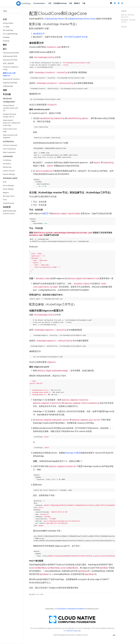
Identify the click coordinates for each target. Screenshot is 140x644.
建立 (5, 49)
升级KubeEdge (8, 86)
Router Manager (8, 189)
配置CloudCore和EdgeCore (9, 74)
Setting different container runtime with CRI (10, 108)
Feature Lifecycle (9, 171)
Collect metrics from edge (10, 130)
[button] (40, 3)
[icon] (111, 3)
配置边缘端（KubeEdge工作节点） (128, 21)
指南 (5, 90)
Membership (7, 167)
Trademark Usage (72, 631)
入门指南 (6, 27)
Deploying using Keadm (11, 53)
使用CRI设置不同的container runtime (10, 212)
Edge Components (9, 152)
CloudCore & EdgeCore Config (11, 68)
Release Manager (9, 174)
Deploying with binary (10, 60)
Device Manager (8, 186)
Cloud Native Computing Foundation (70, 609)
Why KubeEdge (8, 30)
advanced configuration (9, 100)
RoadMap (6, 37)
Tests (5, 200)
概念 (5, 45)
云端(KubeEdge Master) (55, 19)
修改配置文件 (39, 34)
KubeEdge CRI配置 (73, 453)
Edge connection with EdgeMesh (10, 136)
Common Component (10, 145)
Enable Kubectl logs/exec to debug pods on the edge (12, 123)
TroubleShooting (8, 203)
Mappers (6, 193)
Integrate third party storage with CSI (10, 115)
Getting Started (8, 23)
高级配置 (7, 207)
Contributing (7, 160)
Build (5, 182)
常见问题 (7, 94)
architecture (8, 141)
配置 (46, 213)
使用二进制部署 (8, 63)
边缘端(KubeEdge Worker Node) (82, 19)
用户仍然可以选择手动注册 (76, 37)
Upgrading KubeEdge (10, 83)
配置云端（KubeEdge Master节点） (128, 16)
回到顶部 (124, 27)
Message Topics (9, 196)
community (8, 156)
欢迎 (5, 19)
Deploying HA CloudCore (11, 79)
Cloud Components (9, 149)
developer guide (10, 178)
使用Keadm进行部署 (10, 56)
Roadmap (6, 41)
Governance (7, 164)
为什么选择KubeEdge (10, 34)
